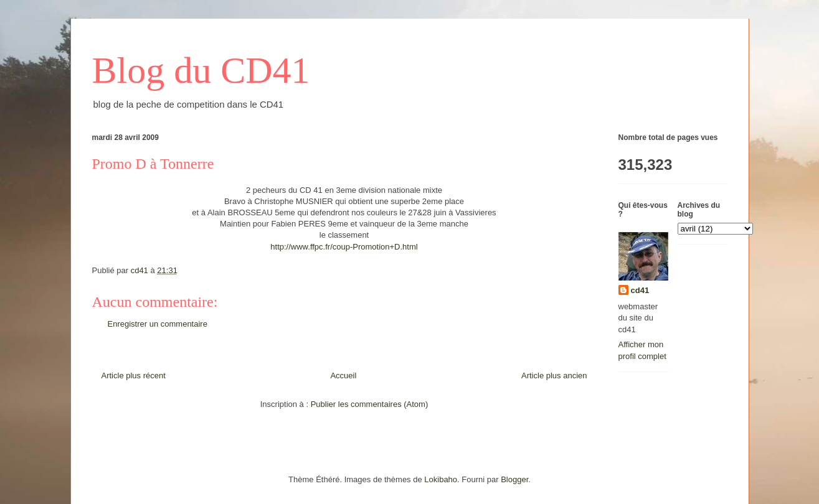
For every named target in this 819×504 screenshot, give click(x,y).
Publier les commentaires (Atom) (370, 404)
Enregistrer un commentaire (158, 324)
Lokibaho (441, 479)
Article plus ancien (554, 376)
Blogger (514, 479)
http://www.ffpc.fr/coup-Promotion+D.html (344, 247)
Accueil (343, 376)
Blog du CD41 (201, 70)
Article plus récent (134, 376)
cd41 (640, 290)
